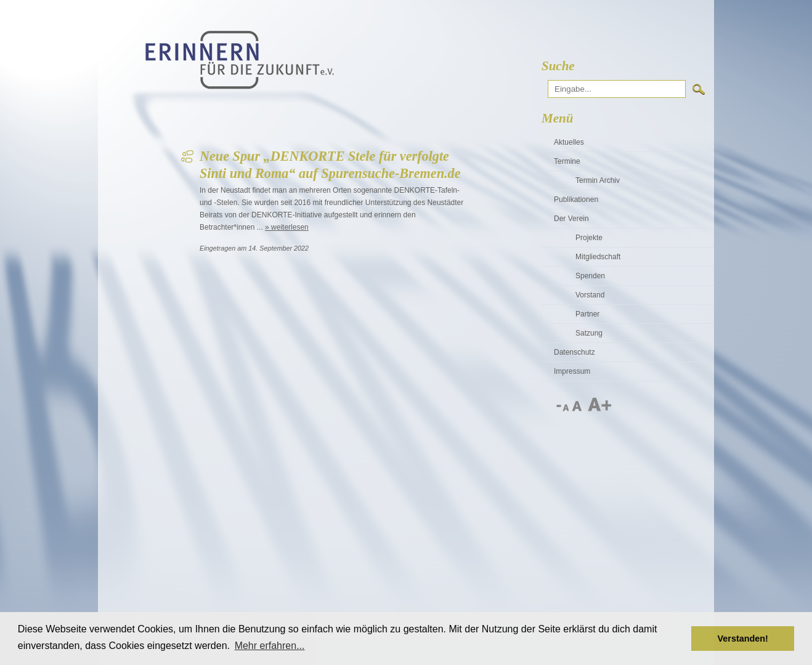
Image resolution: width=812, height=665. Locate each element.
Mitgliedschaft (598, 257)
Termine (567, 161)
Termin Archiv (598, 180)
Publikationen (576, 199)
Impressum (572, 371)
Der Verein (571, 219)
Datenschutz (574, 352)
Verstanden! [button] (743, 639)
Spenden (590, 276)
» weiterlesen (287, 227)
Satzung (589, 333)
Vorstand (590, 295)
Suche (558, 66)
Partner (587, 314)
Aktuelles (569, 142)
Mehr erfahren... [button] (270, 646)
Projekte (589, 238)
